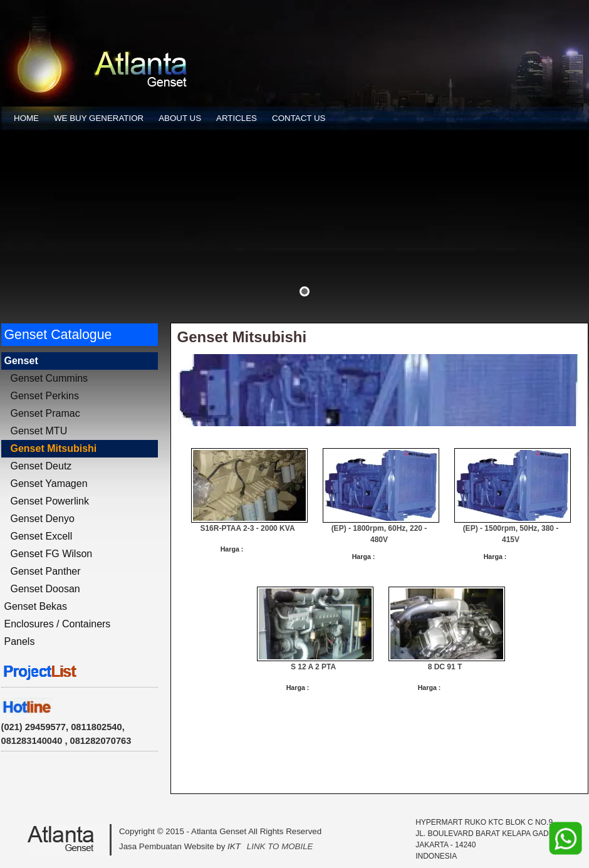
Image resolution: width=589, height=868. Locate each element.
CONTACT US (299, 118)
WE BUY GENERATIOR (99, 118)
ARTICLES (237, 118)
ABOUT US (180, 118)
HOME (26, 118)
